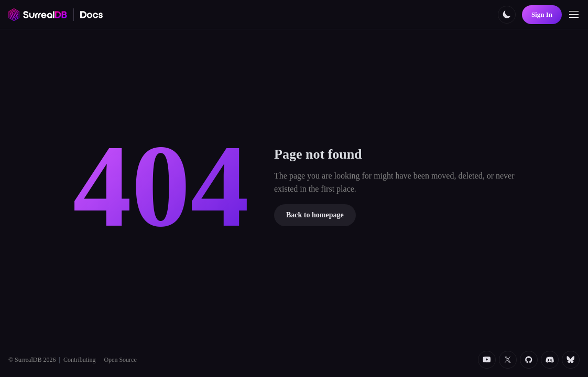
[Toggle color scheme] (507, 15)
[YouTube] (487, 360)
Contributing (79, 360)
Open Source (120, 360)
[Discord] (550, 360)
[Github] (529, 360)
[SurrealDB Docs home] (92, 15)
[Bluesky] (571, 360)
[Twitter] (508, 360)
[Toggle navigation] (574, 15)
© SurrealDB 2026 (32, 360)
